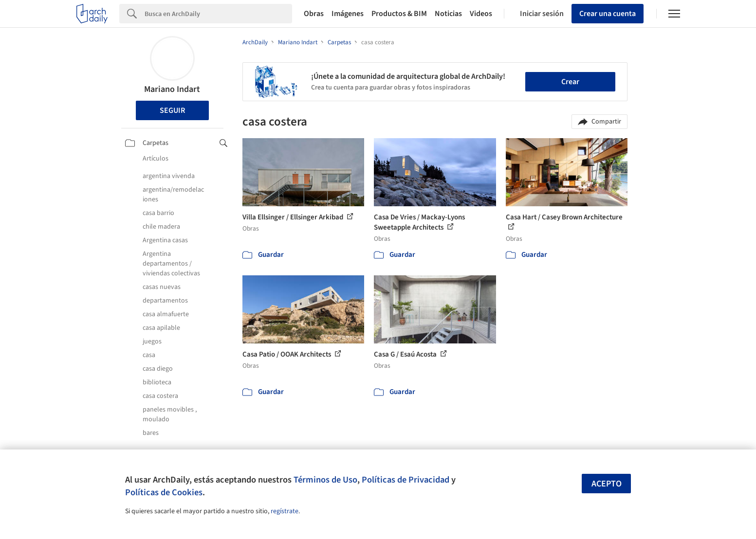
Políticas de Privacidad (406, 480)
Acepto (607, 484)
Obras (314, 14)
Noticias (448, 14)
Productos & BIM (399, 14)
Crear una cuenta (608, 14)
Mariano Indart (172, 89)
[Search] (218, 14)
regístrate (285, 511)
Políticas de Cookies (164, 492)
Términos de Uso (325, 480)
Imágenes (348, 14)
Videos (481, 14)
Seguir (172, 110)
